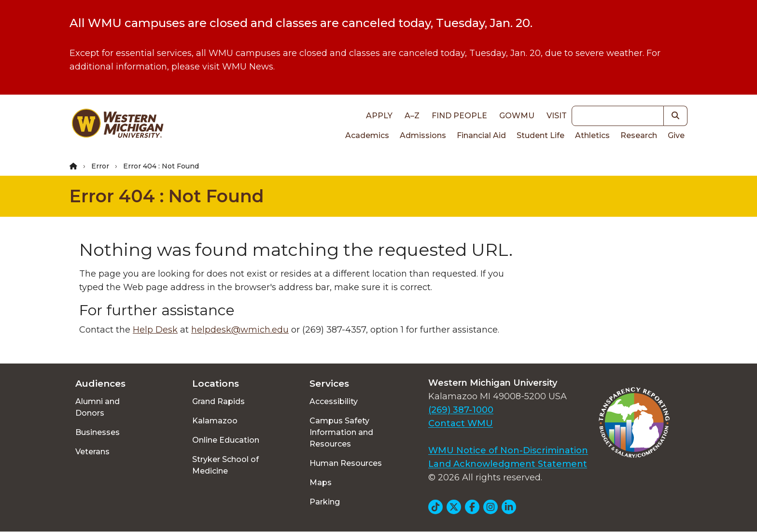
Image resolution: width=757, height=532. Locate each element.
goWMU (517, 116)
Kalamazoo (215, 421)
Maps (321, 483)
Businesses (98, 432)
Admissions (423, 135)
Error (100, 166)
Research (639, 135)
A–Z (412, 116)
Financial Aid (481, 135)
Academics (367, 135)
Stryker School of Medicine (225, 465)
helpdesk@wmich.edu (240, 330)
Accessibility (334, 401)
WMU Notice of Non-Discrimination (508, 450)
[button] (676, 116)
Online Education (226, 440)
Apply (379, 116)
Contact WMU (461, 423)
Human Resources (346, 463)
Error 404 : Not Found (167, 196)
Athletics (592, 135)
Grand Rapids (218, 401)
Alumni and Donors (98, 407)
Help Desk (155, 330)
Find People (459, 116)
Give (676, 135)
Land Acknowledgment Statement (508, 464)
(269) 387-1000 (461, 410)
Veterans (92, 452)
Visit (557, 116)
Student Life (540, 135)
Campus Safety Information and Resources (341, 432)
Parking (325, 502)
